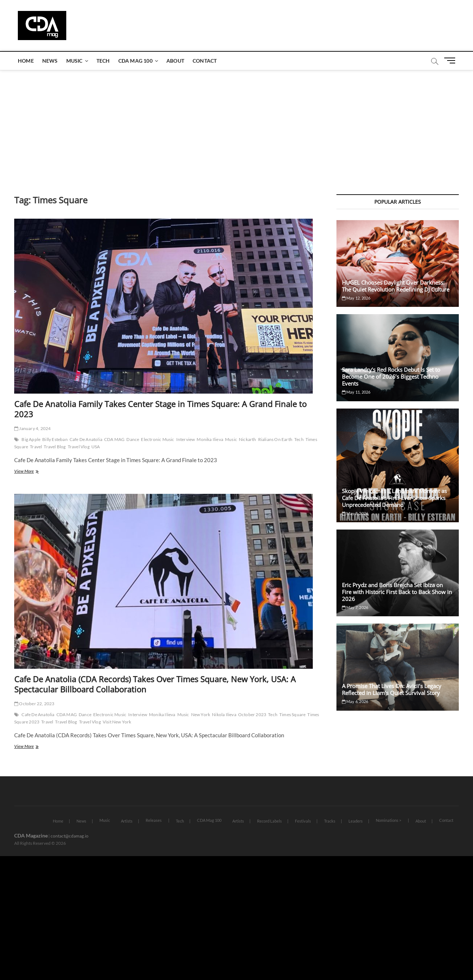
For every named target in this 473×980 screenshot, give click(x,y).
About (175, 61)
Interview (186, 439)
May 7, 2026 (355, 607)
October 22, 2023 (34, 704)
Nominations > (389, 820)
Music (74, 61)
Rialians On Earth (275, 439)
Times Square (292, 714)
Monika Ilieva (210, 439)
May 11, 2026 (356, 392)
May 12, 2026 (356, 298)
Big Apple (31, 439)
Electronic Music (157, 439)
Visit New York (117, 722)
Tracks (330, 821)
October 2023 (252, 714)
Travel (36, 447)
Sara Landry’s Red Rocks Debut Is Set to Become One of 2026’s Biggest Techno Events (391, 376)
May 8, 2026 (355, 513)
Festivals (303, 821)
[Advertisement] (237, 125)
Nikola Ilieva (224, 714)
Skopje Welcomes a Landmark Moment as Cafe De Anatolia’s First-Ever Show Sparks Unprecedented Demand (394, 498)
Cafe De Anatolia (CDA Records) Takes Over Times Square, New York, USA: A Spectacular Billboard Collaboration (155, 684)
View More (31, 472)
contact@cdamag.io (70, 836)
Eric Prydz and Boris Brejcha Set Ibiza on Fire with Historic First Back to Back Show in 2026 (397, 592)
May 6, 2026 (355, 701)
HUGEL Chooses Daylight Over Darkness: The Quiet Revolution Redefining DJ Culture (396, 286)
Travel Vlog (79, 447)
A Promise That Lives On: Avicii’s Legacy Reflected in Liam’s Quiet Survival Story (392, 689)
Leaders (356, 821)
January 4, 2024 (32, 428)
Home (26, 61)
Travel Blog (55, 447)
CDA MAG (114, 439)
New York (201, 714)
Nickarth (248, 439)
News (50, 61)
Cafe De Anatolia (86, 439)
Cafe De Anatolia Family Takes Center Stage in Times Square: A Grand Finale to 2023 (160, 409)
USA (96, 447)
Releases (154, 820)
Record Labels (269, 821)
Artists (127, 821)
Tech (103, 61)
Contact (205, 61)
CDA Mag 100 (135, 61)
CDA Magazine (31, 835)
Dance (133, 439)
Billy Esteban (55, 439)
